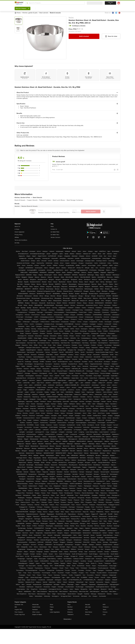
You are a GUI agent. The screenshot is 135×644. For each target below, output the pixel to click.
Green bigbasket (19, 232)
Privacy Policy (19, 235)
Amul (69, 605)
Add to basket (84, 36)
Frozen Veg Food (20, 614)
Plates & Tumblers (46, 200)
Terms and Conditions (21, 240)
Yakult (104, 610)
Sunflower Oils (19, 605)
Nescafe (88, 605)
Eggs (51, 610)
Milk (16, 607)
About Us (17, 226)
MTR (104, 605)
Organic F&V (18, 610)
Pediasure (106, 607)
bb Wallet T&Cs (55, 235)
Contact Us (54, 229)
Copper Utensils (33, 200)
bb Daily (17, 243)
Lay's (104, 614)
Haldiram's (70, 614)
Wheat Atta (35, 605)
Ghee (51, 605)
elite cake (88, 607)
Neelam (71, 17)
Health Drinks (36, 607)
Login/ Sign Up (110, 3)
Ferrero (87, 614)
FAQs (52, 226)
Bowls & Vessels (20, 200)
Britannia (70, 612)
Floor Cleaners (19, 612)
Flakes (52, 607)
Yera (86, 610)
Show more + (67, 619)
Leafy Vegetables (55, 612)
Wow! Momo (89, 612)
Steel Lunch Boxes (59, 200)
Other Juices (36, 612)
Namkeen (35, 610)
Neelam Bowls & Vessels (29, 206)
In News (17, 229)
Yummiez (70, 610)
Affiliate (17, 237)
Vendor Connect (55, 237)
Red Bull (70, 607)
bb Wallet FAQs (55, 232)
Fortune (105, 612)
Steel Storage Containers (75, 200)
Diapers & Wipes (37, 614)
